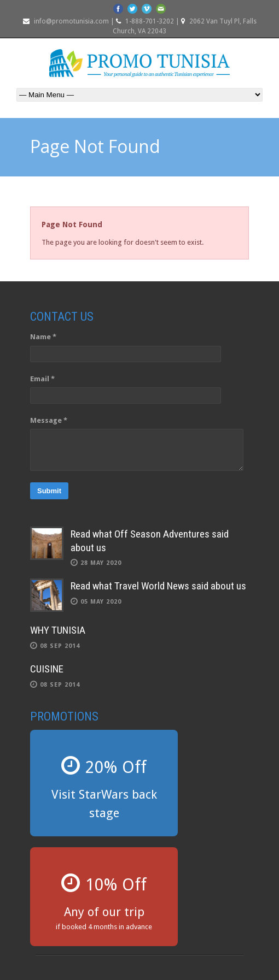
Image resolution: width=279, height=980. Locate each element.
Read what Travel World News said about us (158, 586)
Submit (49, 491)
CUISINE (47, 669)
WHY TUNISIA (58, 630)
